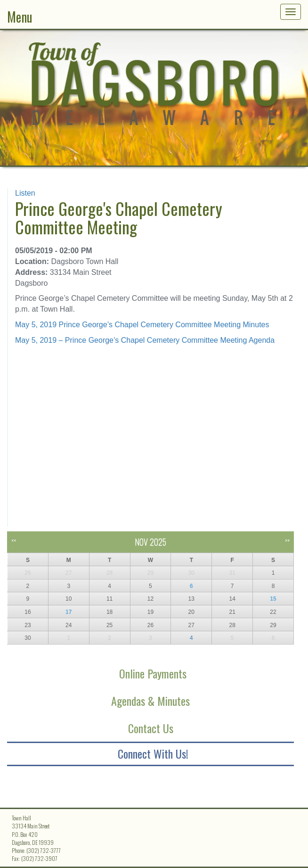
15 (273, 599)
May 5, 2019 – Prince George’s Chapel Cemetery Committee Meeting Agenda (145, 340)
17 (69, 612)
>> (287, 540)
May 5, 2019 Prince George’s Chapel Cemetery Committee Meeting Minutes (142, 325)
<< (14, 540)
